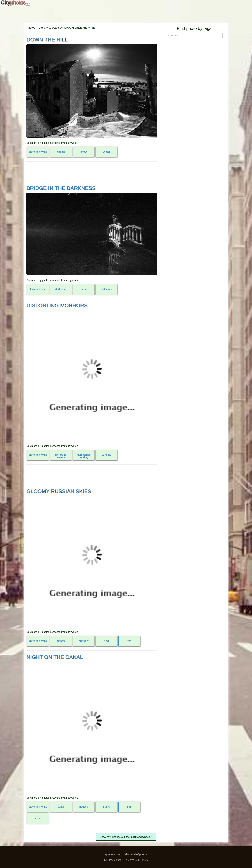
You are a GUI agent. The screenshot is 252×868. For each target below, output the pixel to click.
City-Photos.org (113, 860)
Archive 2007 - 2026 (137, 860)
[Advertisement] (126, 14)
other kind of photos (136, 855)
